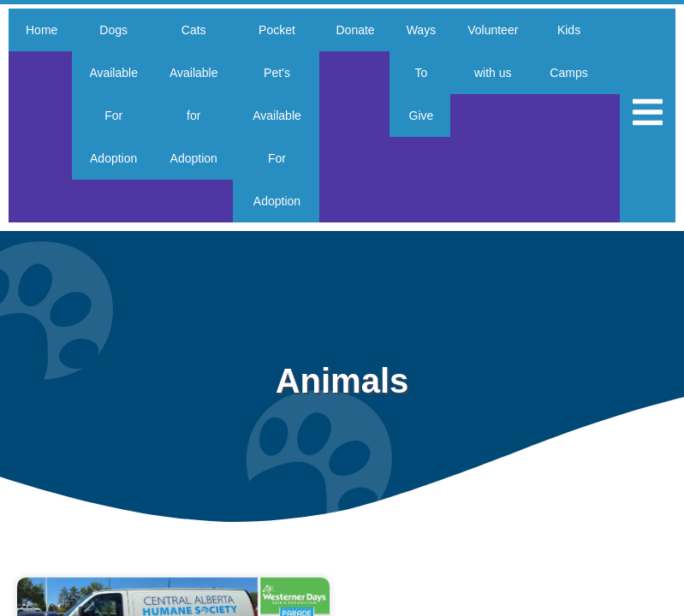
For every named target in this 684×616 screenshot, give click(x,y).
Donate (359, 30)
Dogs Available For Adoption (116, 94)
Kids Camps (580, 51)
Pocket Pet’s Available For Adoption (281, 115)
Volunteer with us (502, 51)
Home (42, 30)
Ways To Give (427, 73)
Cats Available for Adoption (199, 94)
